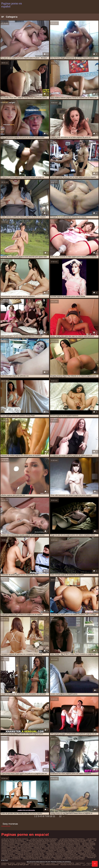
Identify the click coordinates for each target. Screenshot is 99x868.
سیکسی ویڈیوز (51, 863)
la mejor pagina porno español (72, 839)
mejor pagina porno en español (36, 843)
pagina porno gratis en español (33, 850)
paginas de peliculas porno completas (61, 853)
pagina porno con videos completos (81, 849)
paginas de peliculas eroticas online (29, 853)
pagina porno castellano (54, 849)
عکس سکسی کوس (88, 865)
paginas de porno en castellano (68, 856)
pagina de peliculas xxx (75, 848)
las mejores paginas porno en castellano (75, 840)
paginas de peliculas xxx (14, 856)
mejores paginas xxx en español (33, 846)
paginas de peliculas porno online (31, 855)
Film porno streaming (50, 865)
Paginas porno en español (71, 865)
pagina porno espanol (10, 850)
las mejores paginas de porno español (41, 840)
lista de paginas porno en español (42, 842)
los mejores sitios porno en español (72, 842)
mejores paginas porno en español (31, 845)
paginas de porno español (52, 858)
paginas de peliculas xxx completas (39, 856)
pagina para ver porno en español (29, 849)
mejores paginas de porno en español (65, 843)
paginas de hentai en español (43, 852)
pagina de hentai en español (21, 848)
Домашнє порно (8, 863)
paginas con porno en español (79, 850)
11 (54, 816)
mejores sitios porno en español (61, 846)
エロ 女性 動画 (35, 865)
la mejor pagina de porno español (15, 839)
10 (51, 816)
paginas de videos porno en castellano (69, 859)
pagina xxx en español (57, 850)
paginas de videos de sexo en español (37, 859)
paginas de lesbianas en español (69, 852)
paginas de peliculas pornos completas (62, 855)
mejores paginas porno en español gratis (64, 845)
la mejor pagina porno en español (44, 839)
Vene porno (21, 863)
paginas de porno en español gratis (26, 858)
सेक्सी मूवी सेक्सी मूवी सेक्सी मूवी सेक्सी (18, 865)
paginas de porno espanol (75, 858)
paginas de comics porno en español (16, 852)
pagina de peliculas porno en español (49, 848)
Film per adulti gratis (36, 863)
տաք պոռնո (80, 863)
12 (60, 816)
